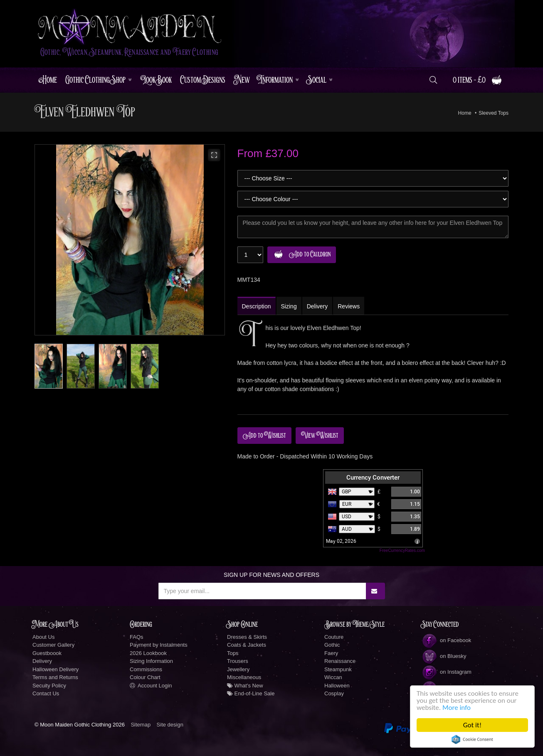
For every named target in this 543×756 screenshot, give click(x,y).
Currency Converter (373, 478)
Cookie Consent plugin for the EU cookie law (472, 739)
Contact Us (46, 693)
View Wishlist (320, 436)
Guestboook (47, 653)
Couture (334, 637)
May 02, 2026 (341, 541)
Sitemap (141, 725)
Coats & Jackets (247, 645)
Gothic (332, 645)
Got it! (472, 725)
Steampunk (338, 669)
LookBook (156, 80)
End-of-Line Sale (251, 693)
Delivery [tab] (317, 306)
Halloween (337, 686)
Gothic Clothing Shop (95, 80)
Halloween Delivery (56, 669)
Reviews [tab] (349, 306)
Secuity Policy (49, 686)
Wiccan (333, 677)
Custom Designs (203, 80)
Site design (170, 725)
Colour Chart (145, 677)
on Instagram (447, 672)
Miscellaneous (244, 677)
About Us (43, 637)
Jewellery (238, 669)
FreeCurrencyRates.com (402, 550)
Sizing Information (151, 661)
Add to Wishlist (264, 436)
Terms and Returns (55, 677)
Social (317, 80)
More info (457, 708)
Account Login (151, 686)
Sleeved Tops (494, 113)
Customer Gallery (53, 645)
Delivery (42, 661)
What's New (245, 686)
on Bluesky (444, 656)
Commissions (146, 669)
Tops (233, 653)
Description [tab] (257, 306)
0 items (478, 80)
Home (48, 80)
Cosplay (334, 693)
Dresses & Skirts (247, 637)
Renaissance (340, 661)
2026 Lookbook (148, 653)
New (242, 80)
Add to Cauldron (300, 255)
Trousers (238, 661)
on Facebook (446, 640)
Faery (331, 653)
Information (275, 80)
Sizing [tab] (289, 306)
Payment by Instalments (159, 645)
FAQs (137, 637)
